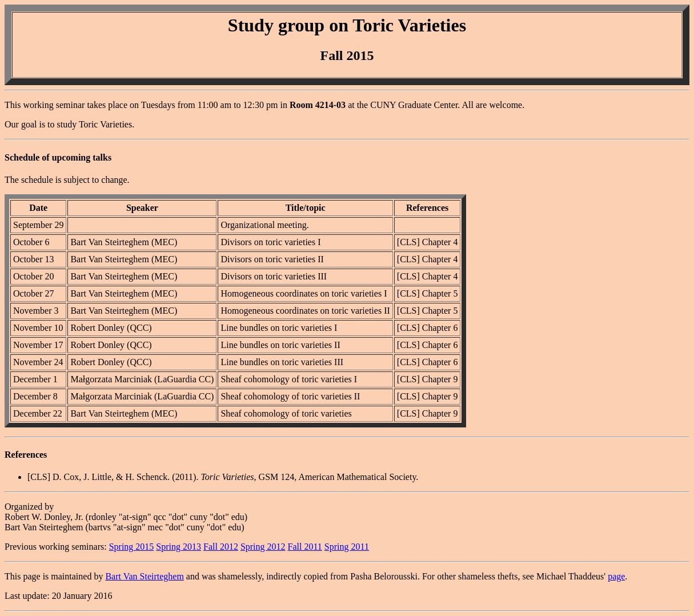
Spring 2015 (132, 547)
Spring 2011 (347, 547)
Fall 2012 (221, 547)
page (616, 576)
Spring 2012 (263, 547)
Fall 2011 (305, 547)
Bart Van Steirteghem (144, 576)
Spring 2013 (178, 547)
